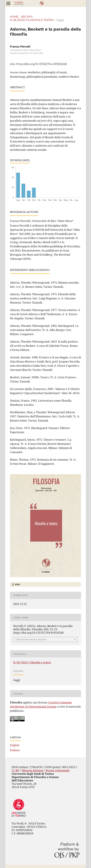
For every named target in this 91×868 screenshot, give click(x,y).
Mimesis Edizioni (33, 770)
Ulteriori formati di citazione (31, 639)
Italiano (15, 750)
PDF (17, 584)
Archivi (27, 17)
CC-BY (15, 770)
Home (14, 17)
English (15, 745)
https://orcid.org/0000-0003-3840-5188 (26, 53)
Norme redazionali (57, 770)
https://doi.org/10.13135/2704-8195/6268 (41, 64)
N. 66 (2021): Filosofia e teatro (32, 20)
